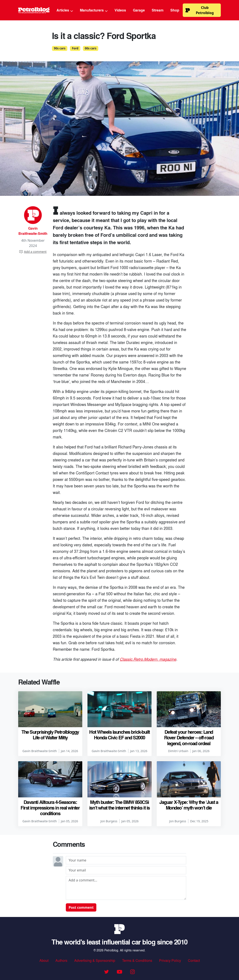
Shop (175, 10)
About (44, 960)
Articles (65, 10)
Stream (158, 10)
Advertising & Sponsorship (95, 960)
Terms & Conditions (137, 960)
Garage (139, 10)
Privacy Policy (170, 960)
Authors (61, 960)
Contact (194, 960)
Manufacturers (94, 10)
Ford (75, 48)
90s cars (60, 48)
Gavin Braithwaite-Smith (33, 231)
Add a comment (33, 252)
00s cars (91, 48)
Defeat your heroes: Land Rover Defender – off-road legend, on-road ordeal (189, 737)
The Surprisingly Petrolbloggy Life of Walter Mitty (50, 735)
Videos (120, 10)
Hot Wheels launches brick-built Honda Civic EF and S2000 (119, 735)
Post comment (81, 907)
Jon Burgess (109, 821)
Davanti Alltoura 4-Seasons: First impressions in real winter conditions (50, 808)
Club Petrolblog (200, 10)
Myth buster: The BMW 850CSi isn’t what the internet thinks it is (119, 805)
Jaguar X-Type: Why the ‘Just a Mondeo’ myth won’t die (189, 805)
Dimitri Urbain (178, 751)
